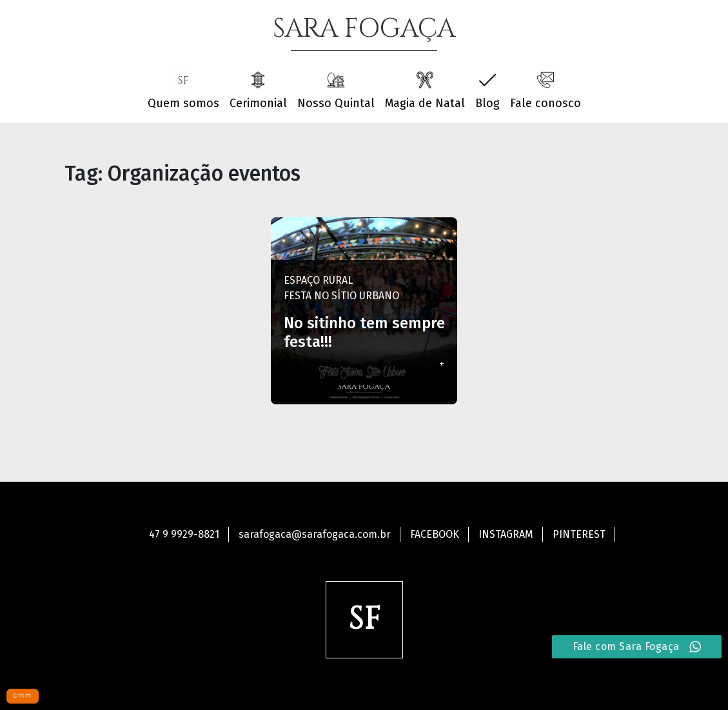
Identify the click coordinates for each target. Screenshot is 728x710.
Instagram (506, 534)
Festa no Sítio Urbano (341, 296)
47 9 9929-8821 (184, 534)
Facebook (435, 534)
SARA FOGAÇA (364, 29)
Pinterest (579, 534)
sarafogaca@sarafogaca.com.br (315, 534)
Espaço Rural (318, 280)
